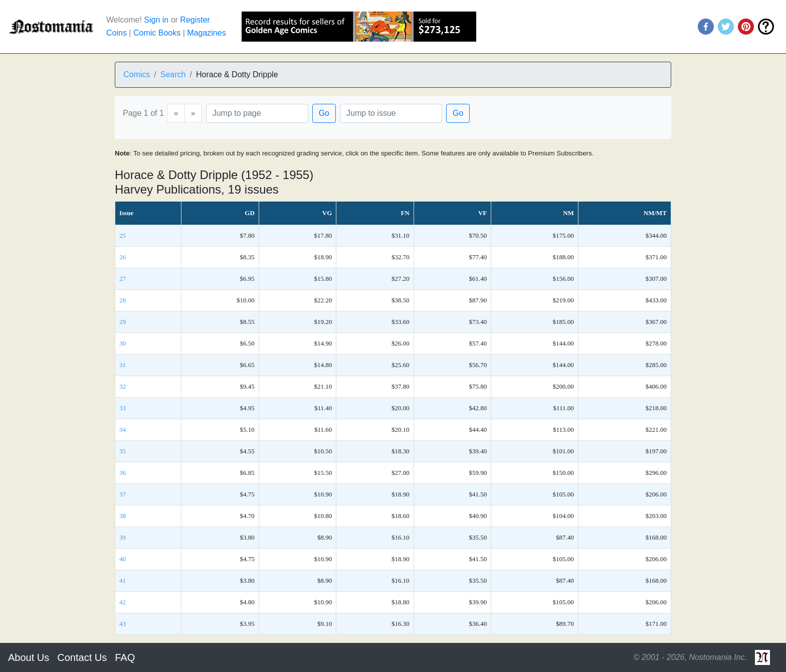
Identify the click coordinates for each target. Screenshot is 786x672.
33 (123, 408)
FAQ (125, 657)
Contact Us (82, 657)
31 (123, 365)
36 (123, 473)
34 (123, 430)
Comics (137, 74)
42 (123, 602)
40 (123, 559)
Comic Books (157, 33)
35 (123, 451)
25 (123, 235)
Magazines (206, 33)
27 (123, 279)
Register (195, 20)
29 (123, 322)
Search (173, 74)
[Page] (257, 113)
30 (123, 343)
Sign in (156, 20)
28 (123, 300)
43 (123, 624)
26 (123, 257)
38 (123, 516)
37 (123, 494)
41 (123, 580)
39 (123, 537)
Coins (117, 33)
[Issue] (391, 113)
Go (324, 113)
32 (123, 386)
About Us (29, 657)
